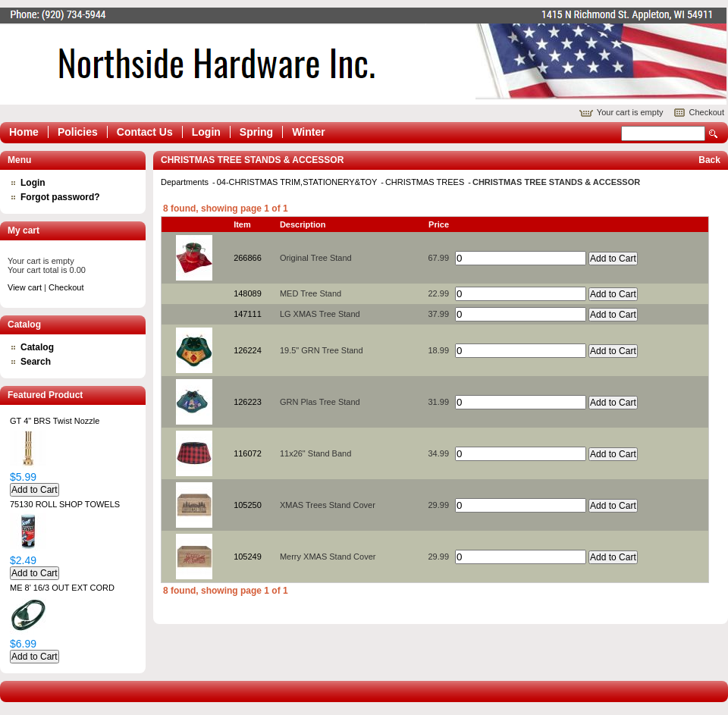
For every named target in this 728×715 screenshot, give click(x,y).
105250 (248, 505)
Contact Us (145, 132)
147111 (248, 314)
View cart (25, 287)
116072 (248, 453)
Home (24, 132)
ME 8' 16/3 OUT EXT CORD (62, 588)
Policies (78, 132)
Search (714, 134)
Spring (256, 132)
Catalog (37, 347)
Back (709, 160)
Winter (308, 132)
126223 (248, 402)
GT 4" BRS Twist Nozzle (55, 421)
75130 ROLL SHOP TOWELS (65, 504)
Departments (186, 182)
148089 (248, 293)
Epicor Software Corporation (363, 56)
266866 (248, 258)
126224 (248, 350)
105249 (248, 557)
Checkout (707, 112)
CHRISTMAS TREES (426, 182)
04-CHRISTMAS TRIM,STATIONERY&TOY (298, 182)
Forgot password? (60, 197)
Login (206, 132)
